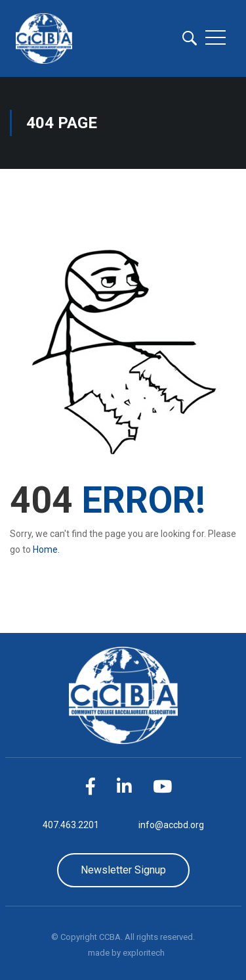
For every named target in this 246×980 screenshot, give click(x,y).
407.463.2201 (71, 825)
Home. (46, 549)
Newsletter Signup (123, 870)
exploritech (144, 953)
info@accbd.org (171, 825)
